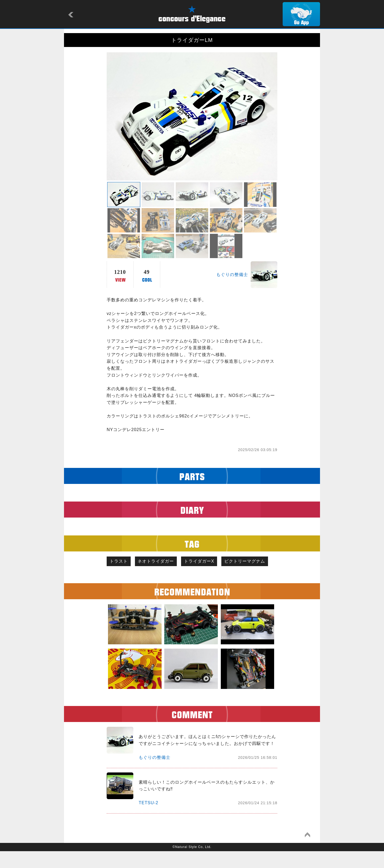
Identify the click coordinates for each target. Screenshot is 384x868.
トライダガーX (206, 562)
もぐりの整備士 (232, 275)
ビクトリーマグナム (131, 577)
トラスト (120, 562)
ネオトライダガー (160, 562)
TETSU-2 (149, 820)
